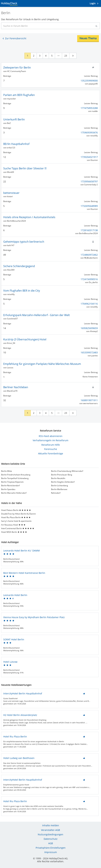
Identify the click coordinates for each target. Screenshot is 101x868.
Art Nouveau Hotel (13, 525)
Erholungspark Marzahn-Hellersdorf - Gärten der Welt (37, 315)
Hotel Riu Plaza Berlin (16, 517)
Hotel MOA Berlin (14, 532)
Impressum (51, 852)
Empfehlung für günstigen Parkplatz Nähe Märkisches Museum (42, 364)
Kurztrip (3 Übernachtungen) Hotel (25, 339)
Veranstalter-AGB (50, 830)
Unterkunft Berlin (14, 119)
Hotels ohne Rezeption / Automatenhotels (29, 217)
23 (66, 56)
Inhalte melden (51, 825)
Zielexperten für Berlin (17, 68)
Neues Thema (88, 38)
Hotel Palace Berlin (16, 510)
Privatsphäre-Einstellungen (51, 848)
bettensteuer (11, 193)
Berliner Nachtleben (16, 387)
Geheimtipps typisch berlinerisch (24, 242)
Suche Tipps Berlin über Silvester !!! (25, 168)
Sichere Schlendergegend (19, 266)
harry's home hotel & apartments (16, 521)
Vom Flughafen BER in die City (22, 291)
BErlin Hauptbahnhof (16, 144)
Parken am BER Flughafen (19, 95)
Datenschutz (51, 839)
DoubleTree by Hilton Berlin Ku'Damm (18, 514)
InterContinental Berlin (18, 528)
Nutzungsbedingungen (50, 834)
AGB (51, 843)
